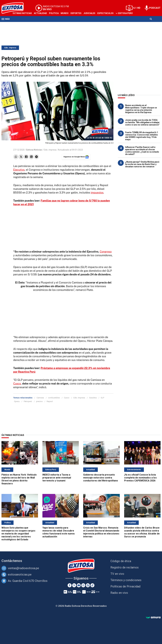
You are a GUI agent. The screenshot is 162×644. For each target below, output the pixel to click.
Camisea (40, 398)
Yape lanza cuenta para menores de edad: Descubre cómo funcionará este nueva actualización (58, 532)
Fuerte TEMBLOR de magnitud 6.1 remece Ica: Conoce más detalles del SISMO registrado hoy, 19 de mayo (142, 136)
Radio (30, 25)
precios (39, 401)
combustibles (54, 398)
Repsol (50, 401)
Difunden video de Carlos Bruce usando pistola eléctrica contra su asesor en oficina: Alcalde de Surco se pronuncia (142, 532)
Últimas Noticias (22, 13)
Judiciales (89, 13)
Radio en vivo (119, 593)
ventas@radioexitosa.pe (23, 568)
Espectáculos (105, 13)
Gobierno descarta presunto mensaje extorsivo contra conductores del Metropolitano (101, 478)
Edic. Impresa (10, 48)
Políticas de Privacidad (125, 586)
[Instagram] (83, 585)
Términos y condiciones (126, 580)
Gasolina (93, 398)
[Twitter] (74, 585)
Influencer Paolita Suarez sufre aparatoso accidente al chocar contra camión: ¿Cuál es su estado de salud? (142, 151)
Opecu (17, 401)
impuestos (97, 193)
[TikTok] (92, 585)
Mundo (65, 13)
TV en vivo (117, 574)
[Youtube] (79, 585)
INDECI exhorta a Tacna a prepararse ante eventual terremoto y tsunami (57, 478)
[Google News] (88, 585)
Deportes (76, 13)
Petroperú (28, 401)
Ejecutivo (19, 170)
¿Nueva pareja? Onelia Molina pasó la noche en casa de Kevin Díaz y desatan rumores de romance (142, 164)
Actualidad (40, 13)
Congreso (106, 252)
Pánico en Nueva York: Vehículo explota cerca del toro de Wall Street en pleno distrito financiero (19, 479)
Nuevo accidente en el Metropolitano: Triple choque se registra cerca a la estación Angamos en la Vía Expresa (141, 109)
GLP (102, 398)
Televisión (19, 25)
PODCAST (155, 8)
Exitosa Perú (125, 13)
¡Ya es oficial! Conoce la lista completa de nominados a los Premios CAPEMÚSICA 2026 (140, 478)
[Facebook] (70, 585)
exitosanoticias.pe (20, 574)
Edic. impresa (50, 150)
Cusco (17, 384)
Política (54, 13)
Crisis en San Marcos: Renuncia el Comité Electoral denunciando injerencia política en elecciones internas (101, 532)
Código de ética (121, 561)
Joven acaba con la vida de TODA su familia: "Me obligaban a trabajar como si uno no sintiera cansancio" (142, 122)
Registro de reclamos (125, 567)
